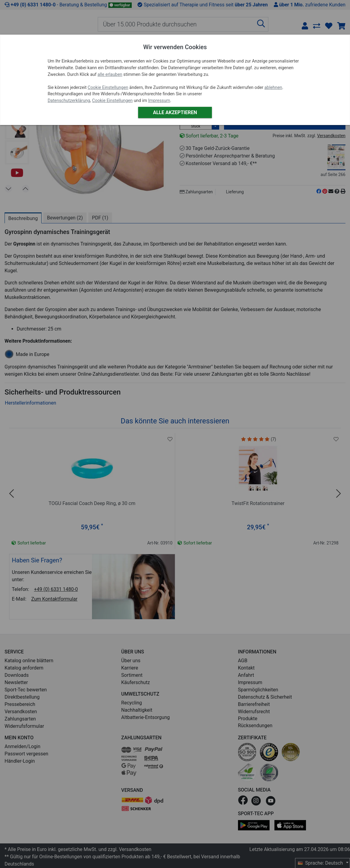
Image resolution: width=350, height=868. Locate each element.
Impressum (159, 101)
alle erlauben (110, 75)
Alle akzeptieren (175, 112)
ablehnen (273, 88)
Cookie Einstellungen (108, 88)
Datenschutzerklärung (69, 101)
